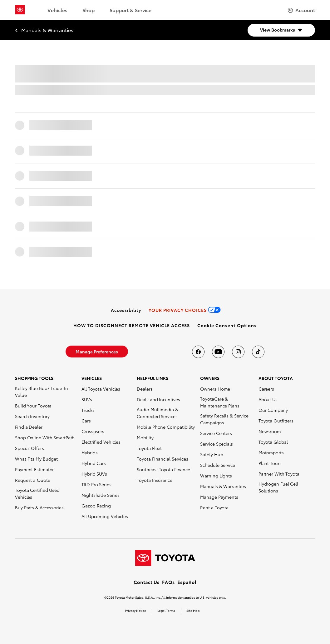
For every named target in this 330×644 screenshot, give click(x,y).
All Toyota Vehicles (101, 389)
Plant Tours (270, 463)
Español (187, 582)
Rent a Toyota (214, 507)
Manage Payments (219, 497)
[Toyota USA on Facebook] (198, 352)
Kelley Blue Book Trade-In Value (42, 392)
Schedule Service (217, 465)
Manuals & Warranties (223, 486)
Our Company (273, 410)
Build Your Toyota (33, 406)
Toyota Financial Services (163, 459)
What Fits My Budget (36, 459)
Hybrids (89, 452)
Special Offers (30, 448)
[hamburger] (301, 10)
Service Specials (216, 444)
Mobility (145, 437)
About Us (268, 399)
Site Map (193, 610)
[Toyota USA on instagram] (238, 352)
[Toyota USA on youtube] (218, 352)
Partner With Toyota (279, 474)
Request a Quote (33, 480)
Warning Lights (216, 476)
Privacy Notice (135, 610)
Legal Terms (166, 610)
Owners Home (215, 389)
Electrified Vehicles (101, 442)
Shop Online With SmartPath (45, 437)
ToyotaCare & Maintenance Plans (220, 402)
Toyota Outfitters (276, 421)
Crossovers (93, 431)
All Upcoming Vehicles (105, 516)
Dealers (145, 389)
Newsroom (270, 431)
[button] (227, 325)
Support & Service (131, 10)
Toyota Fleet (149, 448)
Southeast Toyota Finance (163, 469)
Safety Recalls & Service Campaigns (224, 419)
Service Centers (216, 433)
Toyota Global (273, 442)
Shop (89, 10)
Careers (266, 389)
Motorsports (271, 452)
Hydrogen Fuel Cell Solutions (278, 487)
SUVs (87, 399)
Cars (86, 421)
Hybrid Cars (94, 463)
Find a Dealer (29, 427)
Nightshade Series (100, 495)
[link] (126, 310)
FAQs (168, 582)
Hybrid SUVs (94, 474)
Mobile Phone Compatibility (166, 427)
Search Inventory (32, 416)
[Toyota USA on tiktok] (258, 352)
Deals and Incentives (158, 399)
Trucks (88, 410)
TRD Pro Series (96, 484)
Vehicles (57, 10)
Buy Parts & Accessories (39, 507)
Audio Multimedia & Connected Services (157, 413)
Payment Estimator (34, 469)
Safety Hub (212, 454)
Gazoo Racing (96, 506)
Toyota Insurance (154, 480)
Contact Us (147, 582)
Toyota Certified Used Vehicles (37, 493)
